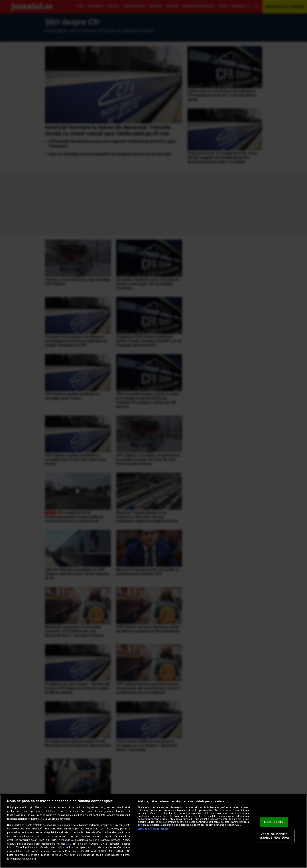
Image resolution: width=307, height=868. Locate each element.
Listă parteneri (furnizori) (153, 829)
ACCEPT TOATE (274, 822)
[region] (153, 831)
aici (68, 844)
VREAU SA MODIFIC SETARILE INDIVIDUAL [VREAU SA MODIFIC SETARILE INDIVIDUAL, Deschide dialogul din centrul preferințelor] (274, 836)
